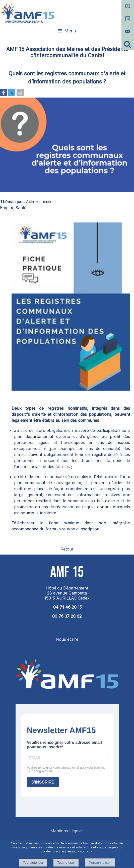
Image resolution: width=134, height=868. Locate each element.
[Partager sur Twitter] (12, 93)
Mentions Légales (67, 831)
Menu (70, 31)
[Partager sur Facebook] (4, 93)
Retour (67, 549)
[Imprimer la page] (20, 93)
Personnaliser (100, 862)
